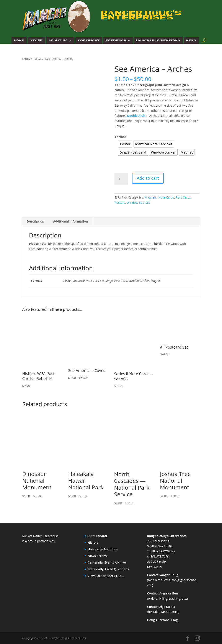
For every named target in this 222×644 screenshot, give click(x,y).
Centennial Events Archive (107, 562)
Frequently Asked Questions (108, 569)
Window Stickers (138, 203)
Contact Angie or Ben (163, 593)
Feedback (116, 40)
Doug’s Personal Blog (162, 620)
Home (19, 40)
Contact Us (155, 567)
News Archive (98, 556)
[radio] (125, 144)
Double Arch (136, 116)
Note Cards (166, 197)
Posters (38, 59)
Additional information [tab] (71, 221)
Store (36, 40)
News (191, 40)
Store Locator (97, 536)
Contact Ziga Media (161, 607)
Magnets (151, 197)
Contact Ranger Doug (163, 575)
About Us (58, 40)
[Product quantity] (121, 179)
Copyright (89, 40)
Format (120, 137)
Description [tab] (35, 221)
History (93, 542)
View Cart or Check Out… (106, 576)
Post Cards (183, 197)
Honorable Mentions (158, 40)
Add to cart (148, 178)
